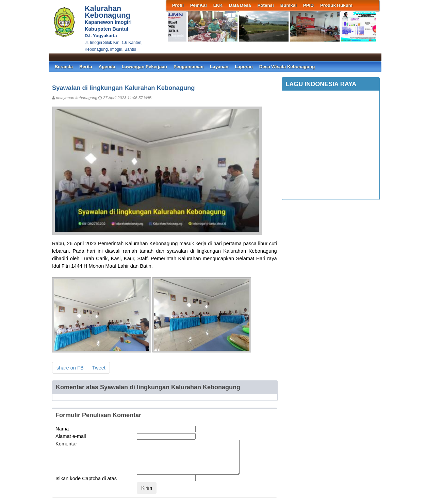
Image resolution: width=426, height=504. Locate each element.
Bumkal (289, 5)
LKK (218, 5)
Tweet (99, 368)
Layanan (219, 67)
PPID (308, 5)
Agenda (107, 67)
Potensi (266, 5)
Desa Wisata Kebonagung (287, 67)
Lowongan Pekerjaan (144, 67)
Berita (86, 67)
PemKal (199, 5)
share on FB (70, 368)
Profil (178, 5)
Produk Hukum (336, 5)
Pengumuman (189, 67)
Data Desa (240, 5)
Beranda (64, 67)
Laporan (244, 67)
